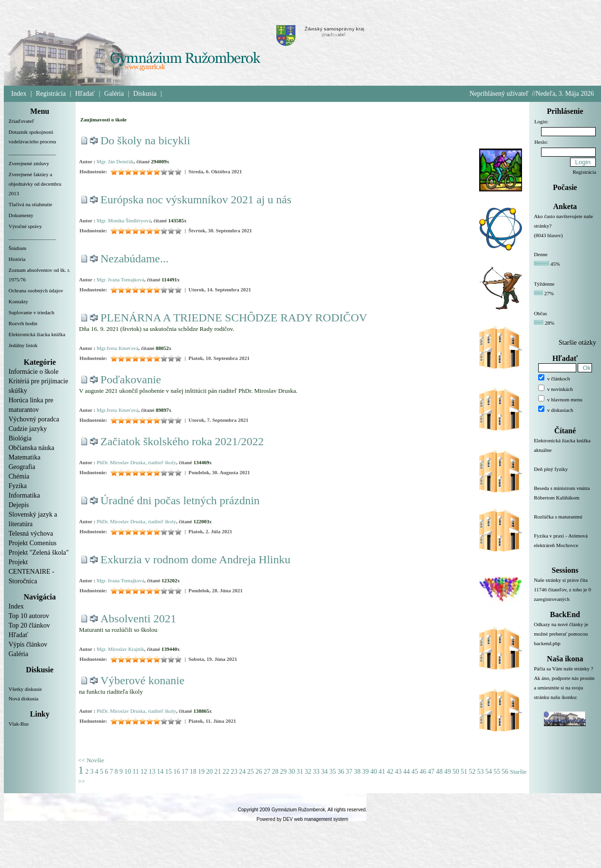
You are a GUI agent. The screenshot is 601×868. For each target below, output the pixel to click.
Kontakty (18, 301)
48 (439, 772)
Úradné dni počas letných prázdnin (180, 500)
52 (472, 772)
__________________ (32, 152)
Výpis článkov (28, 644)
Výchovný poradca (34, 419)
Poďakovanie (131, 379)
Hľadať (85, 94)
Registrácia (51, 94)
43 (398, 772)
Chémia (19, 476)
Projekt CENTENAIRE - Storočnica (31, 572)
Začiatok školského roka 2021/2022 (182, 441)
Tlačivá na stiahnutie (30, 204)
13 (152, 772)
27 (267, 772)
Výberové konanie (143, 680)
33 (316, 772)
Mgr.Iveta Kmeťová (118, 348)
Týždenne (544, 284)
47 (431, 772)
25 (250, 772)
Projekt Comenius (33, 543)
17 (185, 772)
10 (128, 772)
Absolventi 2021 (138, 619)
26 (259, 772)
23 (234, 772)
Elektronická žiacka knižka (37, 334)
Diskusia (145, 94)
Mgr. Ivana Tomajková (120, 279)
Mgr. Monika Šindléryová (124, 220)
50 (456, 772)
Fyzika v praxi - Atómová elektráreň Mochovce (565, 546)
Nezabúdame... (134, 259)
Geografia (22, 467)
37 (349, 772)
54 (489, 772)
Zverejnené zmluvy (29, 163)
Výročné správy (25, 226)
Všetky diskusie (25, 689)
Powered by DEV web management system (302, 819)
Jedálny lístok (23, 345)
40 (374, 772)
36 (341, 772)
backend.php (547, 643)
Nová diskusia (24, 698)
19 (201, 772)
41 (382, 772)
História (17, 259)
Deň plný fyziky (565, 475)
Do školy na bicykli (145, 140)
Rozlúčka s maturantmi (565, 522)
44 (406, 772)
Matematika (25, 457)
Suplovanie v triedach (31, 312)
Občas (541, 313)
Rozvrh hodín (23, 323)
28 (275, 772)
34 (325, 772)
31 (300, 772)
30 (292, 772)
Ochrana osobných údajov (36, 290)
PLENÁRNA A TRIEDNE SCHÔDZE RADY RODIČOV (234, 318)
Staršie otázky (577, 343)
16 (177, 772)
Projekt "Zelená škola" (39, 553)
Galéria (114, 94)
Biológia (20, 438)
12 (144, 772)
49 (447, 772)
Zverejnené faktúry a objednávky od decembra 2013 (35, 184)
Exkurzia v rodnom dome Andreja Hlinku (195, 559)
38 (357, 772)
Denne (541, 254)
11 (136, 772)
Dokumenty (21, 215)
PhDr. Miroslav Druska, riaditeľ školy (136, 462)
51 (464, 772)
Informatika (24, 495)
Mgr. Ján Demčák (115, 161)
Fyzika (18, 486)
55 (497, 772)
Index (19, 94)
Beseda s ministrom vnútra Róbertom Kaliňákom (565, 499)
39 (365, 772)
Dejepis (19, 505)
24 (242, 772)
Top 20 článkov (29, 625)
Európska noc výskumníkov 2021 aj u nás (196, 200)
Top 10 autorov (29, 616)
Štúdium (17, 248)
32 (308, 772)
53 (480, 772)
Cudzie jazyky (28, 429)
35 (333, 772)
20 (209, 772)
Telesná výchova (31, 534)
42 (390, 772)
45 (414, 772)
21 (217, 772)
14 (160, 772)
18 (193, 772)
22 (226, 772)
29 (283, 772)
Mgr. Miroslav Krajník (120, 649)
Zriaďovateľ (21, 121)
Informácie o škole (34, 372)
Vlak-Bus (19, 724)
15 (168, 772)
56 (505, 772)
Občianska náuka (31, 448)
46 (423, 772)
